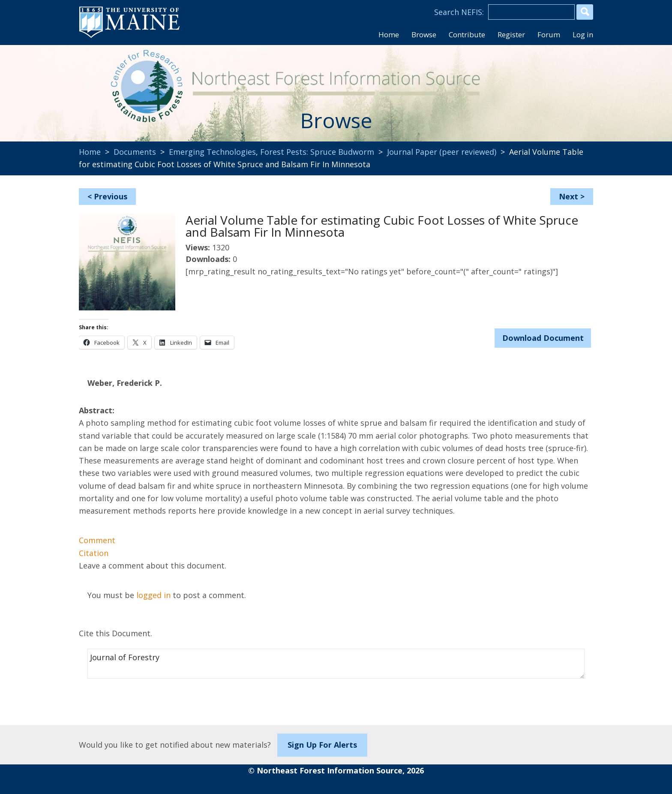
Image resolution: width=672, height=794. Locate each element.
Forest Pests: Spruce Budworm (317, 152)
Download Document (543, 338)
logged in (153, 595)
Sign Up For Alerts (322, 745)
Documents (135, 152)
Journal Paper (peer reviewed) (442, 152)
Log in (583, 35)
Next (568, 196)
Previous (111, 196)
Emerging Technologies (212, 152)
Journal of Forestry (336, 664)
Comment (97, 540)
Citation (94, 553)
